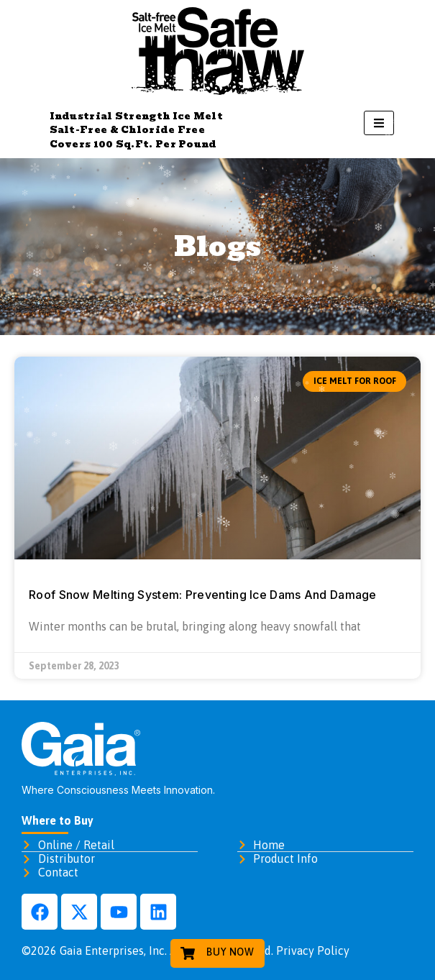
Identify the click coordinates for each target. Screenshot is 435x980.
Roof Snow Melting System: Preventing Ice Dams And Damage (203, 595)
